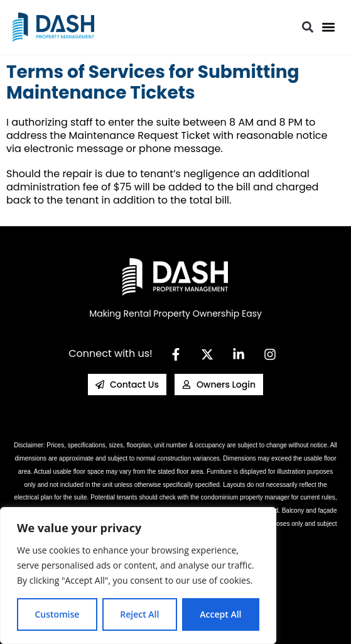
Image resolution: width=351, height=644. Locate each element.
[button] (328, 27)
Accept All (220, 614)
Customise (57, 614)
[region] (138, 576)
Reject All (139, 614)
